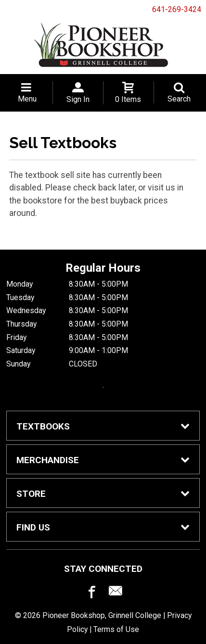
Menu (27, 99)
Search (179, 99)
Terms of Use (116, 629)
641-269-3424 (177, 9)
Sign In (78, 99)
